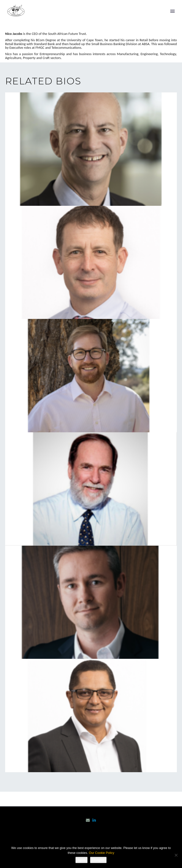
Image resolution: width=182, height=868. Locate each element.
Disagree (98, 860)
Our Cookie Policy (101, 853)
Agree (82, 860)
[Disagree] (176, 855)
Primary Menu (172, 11)
